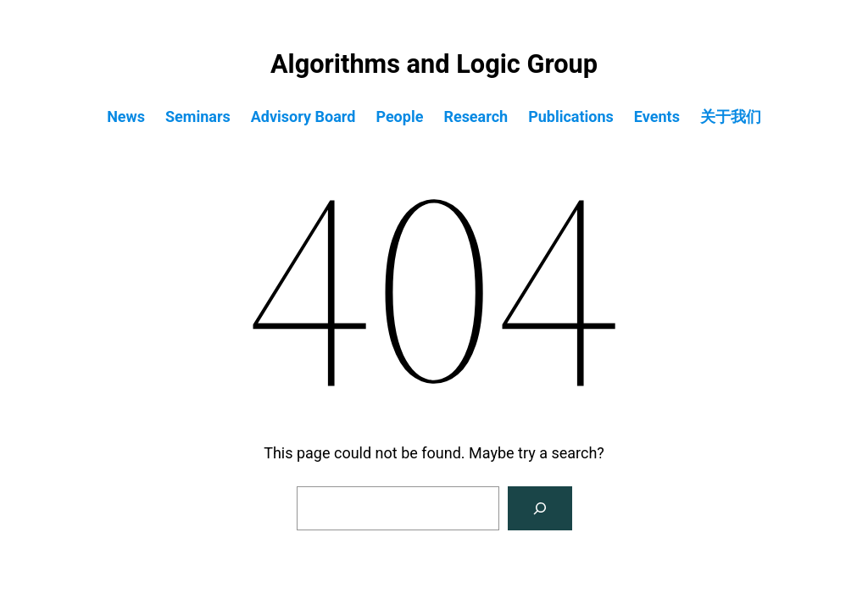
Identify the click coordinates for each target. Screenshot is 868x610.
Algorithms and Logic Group (434, 64)
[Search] (540, 508)
